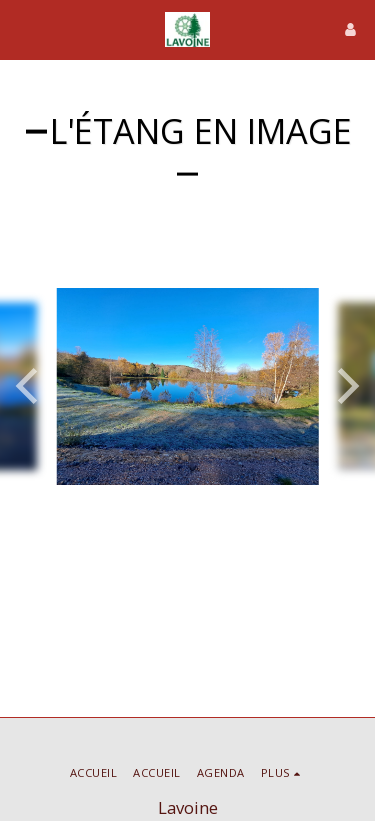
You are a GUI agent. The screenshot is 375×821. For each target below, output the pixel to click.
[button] (22, 28)
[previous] (30, 386)
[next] (345, 386)
